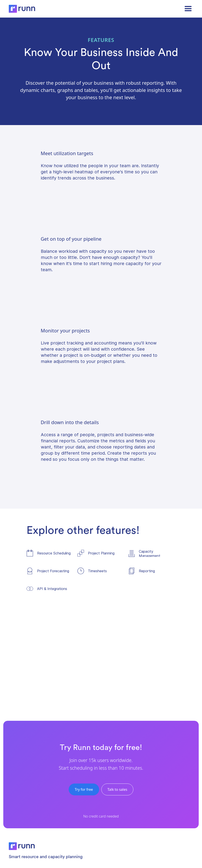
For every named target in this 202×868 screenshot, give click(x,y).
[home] (22, 9)
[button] (188, 9)
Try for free (84, 789)
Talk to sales (117, 789)
